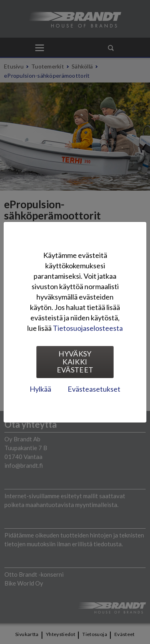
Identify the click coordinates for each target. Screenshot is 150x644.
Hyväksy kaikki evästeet (75, 362)
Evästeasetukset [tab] (94, 389)
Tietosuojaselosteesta (88, 328)
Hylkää (40, 389)
